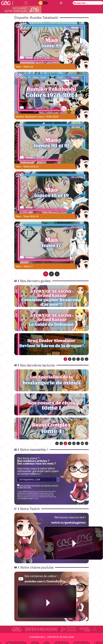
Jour (41, 3)
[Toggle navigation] (26, 3)
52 (82, 359)
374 (82, 443)
